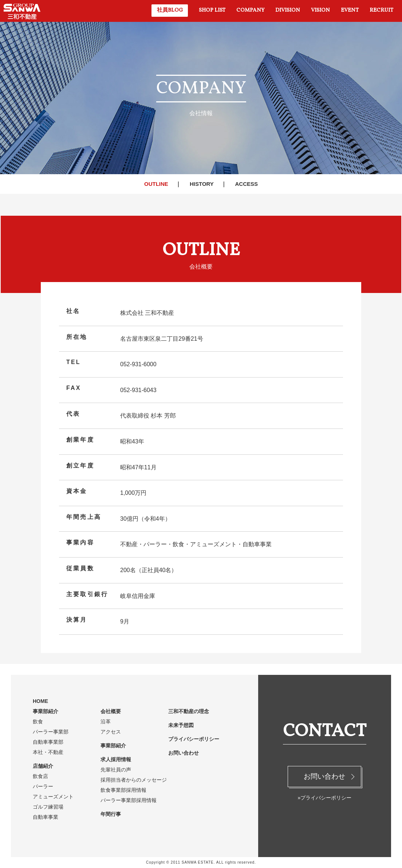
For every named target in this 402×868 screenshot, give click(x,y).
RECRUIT (381, 10)
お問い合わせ (324, 776)
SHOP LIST (212, 10)
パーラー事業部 (51, 732)
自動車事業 (46, 817)
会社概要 (111, 711)
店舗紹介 (43, 766)
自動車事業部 (48, 742)
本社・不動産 (48, 752)
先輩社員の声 (116, 770)
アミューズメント (53, 797)
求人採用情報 (116, 759)
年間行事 (111, 814)
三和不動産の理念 (189, 711)
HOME (40, 701)
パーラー (43, 786)
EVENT (350, 10)
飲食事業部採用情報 (123, 790)
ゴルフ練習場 (48, 807)
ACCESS (246, 184)
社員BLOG (170, 10)
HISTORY (202, 184)
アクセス (111, 732)
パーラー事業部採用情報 (129, 800)
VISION (320, 10)
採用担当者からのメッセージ (134, 780)
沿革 (106, 722)
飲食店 (40, 776)
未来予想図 (181, 725)
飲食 (38, 722)
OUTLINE (156, 184)
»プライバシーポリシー (324, 798)
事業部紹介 (46, 711)
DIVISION (288, 10)
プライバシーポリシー (194, 739)
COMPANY (250, 10)
